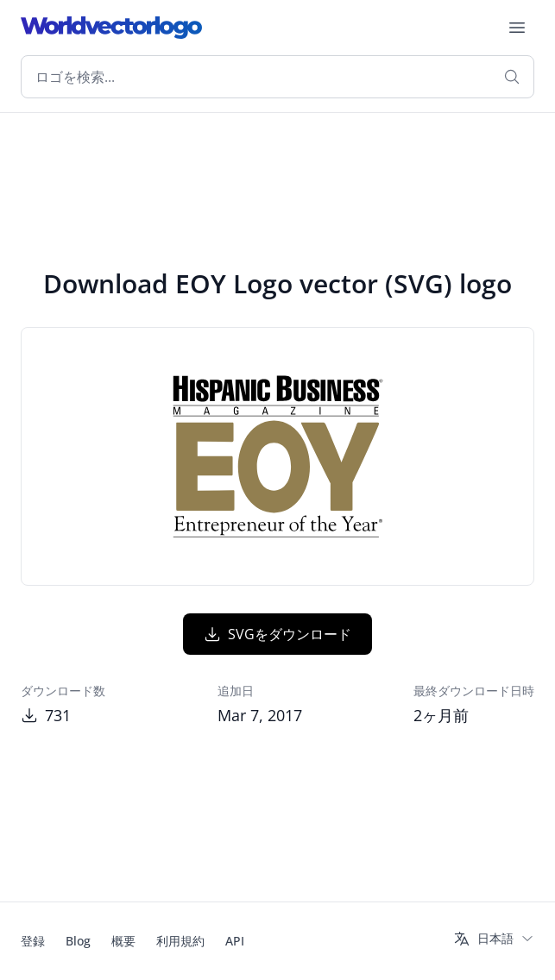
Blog (78, 941)
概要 (123, 941)
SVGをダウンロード (277, 634)
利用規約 (180, 941)
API (235, 941)
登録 (33, 941)
